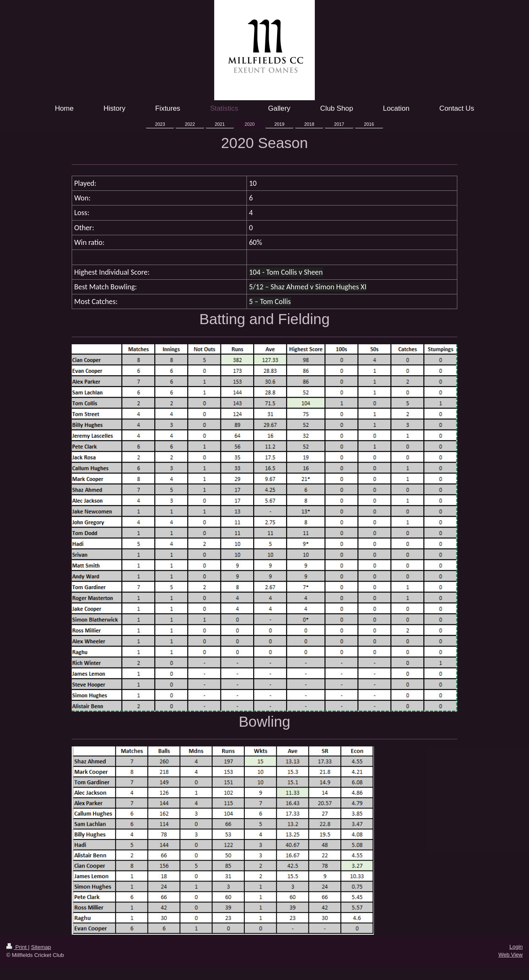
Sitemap (41, 947)
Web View (511, 955)
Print (17, 947)
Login (516, 947)
